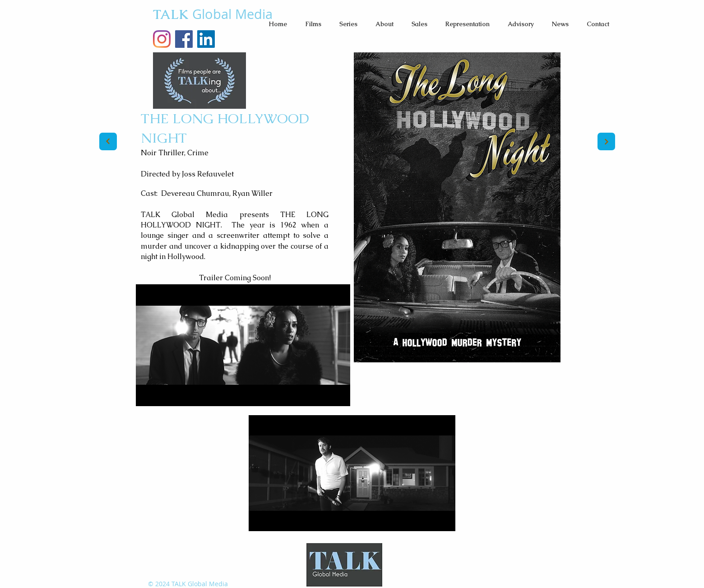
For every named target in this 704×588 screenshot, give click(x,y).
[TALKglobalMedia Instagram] (162, 39)
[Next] (108, 141)
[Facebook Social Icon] (184, 39)
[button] (313, 24)
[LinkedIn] (206, 39)
